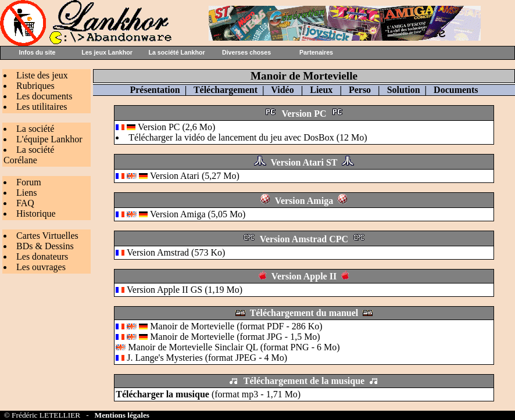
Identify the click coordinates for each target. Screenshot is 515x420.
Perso (360, 90)
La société (35, 129)
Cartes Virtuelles (47, 236)
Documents (456, 90)
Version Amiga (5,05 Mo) (198, 214)
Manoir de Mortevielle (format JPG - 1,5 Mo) (218, 337)
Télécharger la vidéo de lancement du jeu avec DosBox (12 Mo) (248, 137)
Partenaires (316, 52)
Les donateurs (42, 256)
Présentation (155, 90)
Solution (404, 90)
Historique (36, 213)
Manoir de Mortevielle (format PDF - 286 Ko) (219, 326)
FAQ (25, 203)
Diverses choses (246, 52)
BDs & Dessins (45, 246)
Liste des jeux (42, 75)
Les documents (44, 96)
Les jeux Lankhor (107, 52)
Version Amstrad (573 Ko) (176, 252)
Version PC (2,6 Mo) (176, 127)
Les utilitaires (42, 107)
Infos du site (37, 52)
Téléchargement (226, 90)
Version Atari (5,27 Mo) (195, 176)
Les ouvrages (41, 267)
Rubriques (35, 86)
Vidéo (282, 90)
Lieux (321, 90)
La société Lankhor (176, 52)
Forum (29, 182)
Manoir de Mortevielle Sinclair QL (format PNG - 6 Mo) (228, 347)
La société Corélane (29, 155)
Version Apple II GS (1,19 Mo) (185, 290)
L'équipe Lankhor (49, 139)
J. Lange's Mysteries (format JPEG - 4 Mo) (201, 358)
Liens (27, 193)
